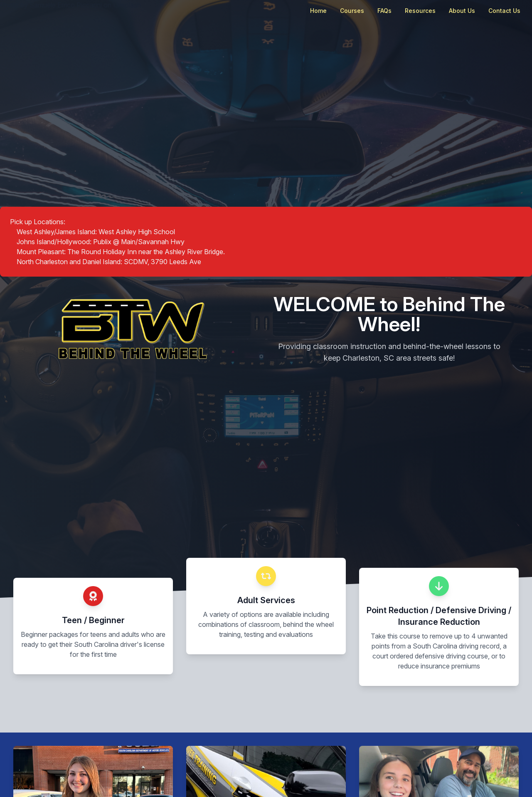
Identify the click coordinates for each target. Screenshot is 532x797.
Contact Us (504, 11)
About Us (462, 11)
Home (318, 11)
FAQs (384, 11)
